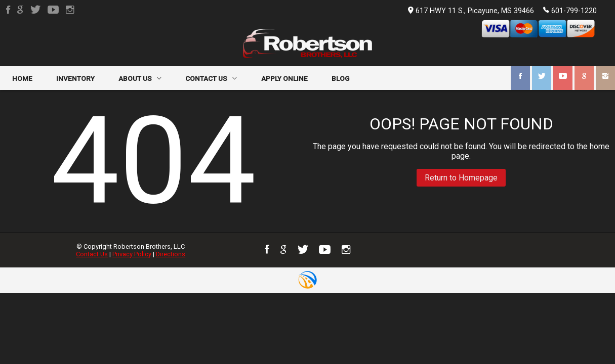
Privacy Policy (132, 254)
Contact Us (92, 254)
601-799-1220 (570, 10)
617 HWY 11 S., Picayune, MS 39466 (471, 11)
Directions (171, 254)
